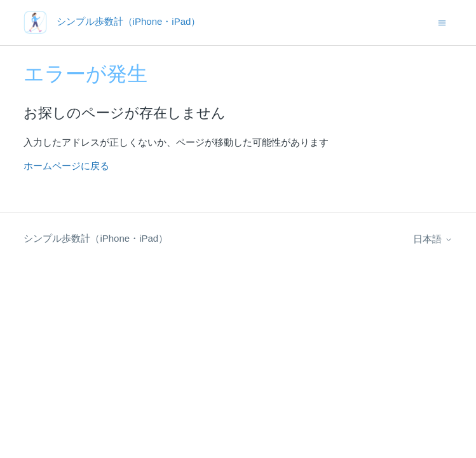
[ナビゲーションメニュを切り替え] (442, 22)
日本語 (432, 239)
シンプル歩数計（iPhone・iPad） (96, 238)
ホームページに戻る (66, 166)
